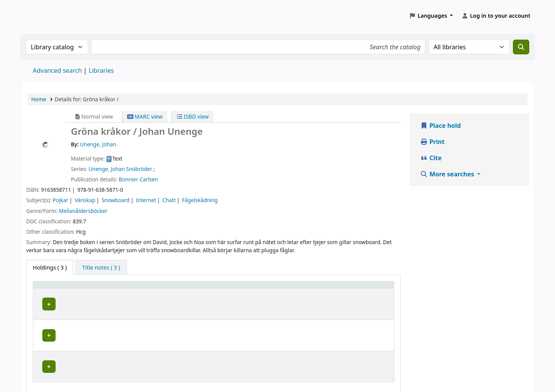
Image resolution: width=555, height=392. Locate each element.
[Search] (521, 47)
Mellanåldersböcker (83, 211)
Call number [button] (233, 288)
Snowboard (116, 200)
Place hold (441, 126)
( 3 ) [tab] (50, 267)
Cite (431, 158)
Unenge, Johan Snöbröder (120, 169)
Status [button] (344, 288)
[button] (431, 16)
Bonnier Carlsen (138, 179)
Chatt (169, 200)
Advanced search (57, 70)
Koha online (41, 16)
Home (39, 99)
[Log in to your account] (496, 16)
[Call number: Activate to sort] (272, 288)
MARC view (145, 116)
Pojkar (61, 200)
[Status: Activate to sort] (363, 288)
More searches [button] (448, 174)
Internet (146, 200)
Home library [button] (54, 288)
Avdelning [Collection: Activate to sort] (148, 288)
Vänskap (85, 200)
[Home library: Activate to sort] (82, 288)
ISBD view (193, 116)
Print (432, 142)
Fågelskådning (200, 200)
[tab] (101, 268)
